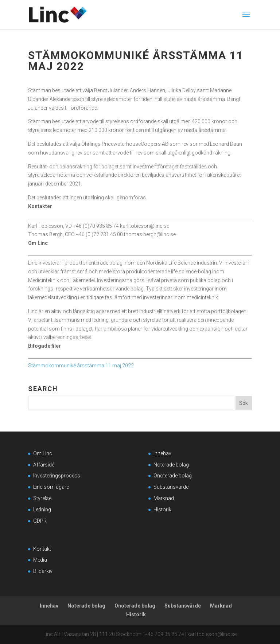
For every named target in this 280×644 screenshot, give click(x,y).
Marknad (164, 498)
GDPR (40, 521)
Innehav (162, 453)
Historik (162, 510)
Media (40, 560)
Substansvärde (171, 487)
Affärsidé (44, 465)
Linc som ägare (51, 487)
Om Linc (43, 453)
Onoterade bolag (173, 476)
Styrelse (42, 498)
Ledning (42, 510)
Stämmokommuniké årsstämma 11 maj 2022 (81, 366)
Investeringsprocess (57, 476)
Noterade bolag (171, 465)
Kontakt (42, 549)
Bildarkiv (43, 571)
